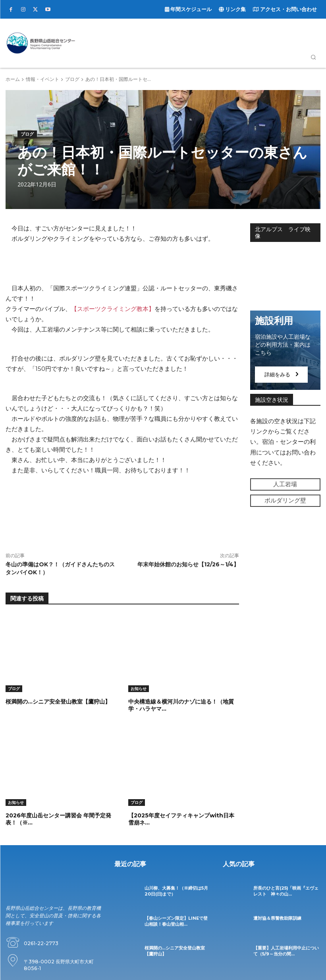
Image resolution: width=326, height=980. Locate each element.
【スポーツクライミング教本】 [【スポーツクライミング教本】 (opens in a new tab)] (113, 309)
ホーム (13, 79)
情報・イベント (42, 79)
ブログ (72, 79)
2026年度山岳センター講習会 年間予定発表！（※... (58, 819)
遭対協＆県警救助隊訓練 (275, 918)
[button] (313, 57)
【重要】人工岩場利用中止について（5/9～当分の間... (285, 950)
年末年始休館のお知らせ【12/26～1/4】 (188, 564)
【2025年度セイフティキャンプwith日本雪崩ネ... (181, 819)
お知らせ (139, 688)
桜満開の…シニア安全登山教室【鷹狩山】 (58, 702)
